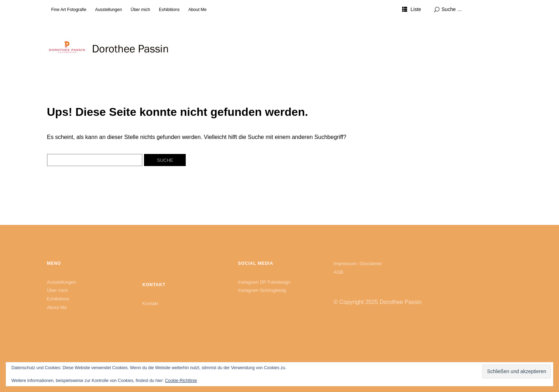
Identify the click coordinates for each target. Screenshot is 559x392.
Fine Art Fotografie (69, 10)
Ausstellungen (109, 10)
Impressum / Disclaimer (358, 264)
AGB (339, 272)
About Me (197, 10)
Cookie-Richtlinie (181, 381)
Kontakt (150, 303)
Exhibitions (169, 10)
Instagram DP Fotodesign (264, 282)
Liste (416, 9)
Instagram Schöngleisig (262, 290)
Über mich (141, 10)
